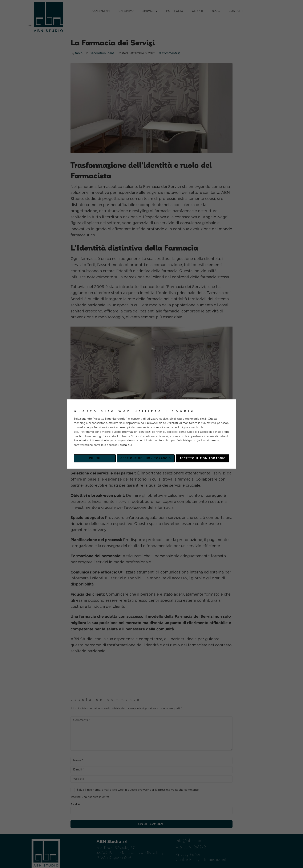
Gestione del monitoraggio (146, 458)
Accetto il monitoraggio (203, 458)
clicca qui (126, 445)
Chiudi (95, 458)
